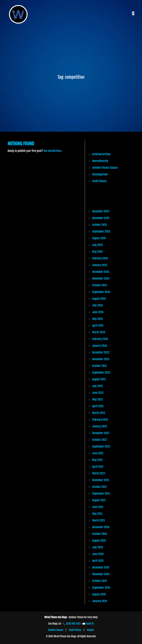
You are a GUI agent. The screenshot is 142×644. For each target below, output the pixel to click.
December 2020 (101, 527)
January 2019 (100, 601)
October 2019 (100, 581)
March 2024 (99, 332)
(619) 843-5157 (73, 624)
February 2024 (100, 339)
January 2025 (100, 265)
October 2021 (100, 487)
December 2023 (101, 352)
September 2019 (101, 588)
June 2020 (98, 554)
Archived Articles (101, 154)
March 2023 (99, 413)
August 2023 (99, 379)
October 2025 (100, 225)
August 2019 (99, 594)
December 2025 (101, 211)
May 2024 (98, 319)
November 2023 (101, 359)
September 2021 (101, 494)
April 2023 (98, 406)
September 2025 (101, 231)
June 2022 (98, 453)
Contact (90, 630)
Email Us (90, 624)
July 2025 (98, 245)
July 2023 (98, 386)
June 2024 (98, 312)
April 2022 (98, 467)
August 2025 (99, 238)
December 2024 (101, 272)
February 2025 (100, 258)
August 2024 (99, 299)
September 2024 (101, 292)
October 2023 (100, 366)
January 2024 (100, 346)
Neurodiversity (100, 161)
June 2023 (98, 393)
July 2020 (98, 547)
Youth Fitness (100, 181)
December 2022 (101, 433)
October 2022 (100, 440)
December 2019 (101, 567)
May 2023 (98, 399)
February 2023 (100, 420)
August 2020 (99, 541)
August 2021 (99, 500)
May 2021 (97, 514)
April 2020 (98, 561)
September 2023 (101, 373)
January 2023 (100, 426)
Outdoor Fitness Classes (105, 168)
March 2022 (99, 473)
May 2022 (98, 460)
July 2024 (98, 305)
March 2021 (99, 520)
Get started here (52, 151)
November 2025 (101, 218)
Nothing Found (21, 144)
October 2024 (100, 285)
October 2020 (100, 534)
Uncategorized (100, 174)
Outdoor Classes (56, 630)
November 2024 (101, 279)
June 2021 (98, 507)
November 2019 (101, 574)
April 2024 (98, 326)
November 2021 (101, 480)
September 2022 (101, 446)
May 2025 (98, 252)
